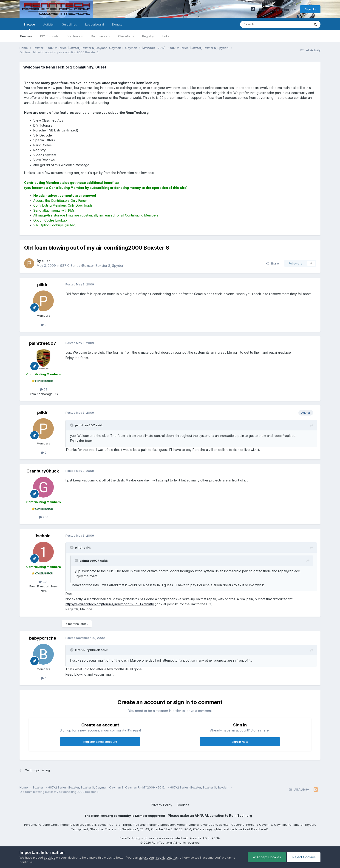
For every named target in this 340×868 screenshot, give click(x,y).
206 (44, 517)
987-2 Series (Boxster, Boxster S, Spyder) (92, 266)
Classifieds (126, 36)
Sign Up (310, 9)
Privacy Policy (162, 805)
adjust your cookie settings (158, 857)
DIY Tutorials (49, 36)
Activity (48, 24)
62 (44, 389)
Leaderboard (95, 24)
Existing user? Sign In (278, 9)
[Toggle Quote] (72, 425)
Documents (100, 36)
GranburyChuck (43, 471)
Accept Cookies (267, 857)
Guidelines (69, 24)
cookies (50, 857)
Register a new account (100, 742)
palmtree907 (43, 343)
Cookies (183, 805)
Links (166, 36)
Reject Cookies (304, 857)
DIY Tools (75, 36)
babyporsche (43, 638)
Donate (117, 24)
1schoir (42, 536)
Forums (26, 36)
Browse (29, 26)
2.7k (44, 582)
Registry (148, 36)
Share (272, 263)
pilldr (42, 285)
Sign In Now (240, 742)
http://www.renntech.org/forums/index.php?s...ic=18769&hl (110, 604)
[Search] (263, 24)
